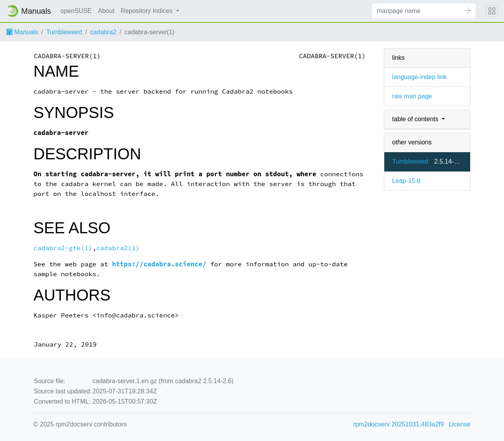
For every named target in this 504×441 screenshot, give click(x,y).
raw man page (412, 96)
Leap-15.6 (406, 181)
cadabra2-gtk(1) (63, 248)
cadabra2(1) (118, 248)
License (460, 424)
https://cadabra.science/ (159, 264)
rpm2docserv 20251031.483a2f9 (398, 424)
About (106, 11)
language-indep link (420, 77)
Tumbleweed (64, 32)
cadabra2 (103, 32)
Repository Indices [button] (148, 11)
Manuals (22, 32)
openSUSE (76, 11)
